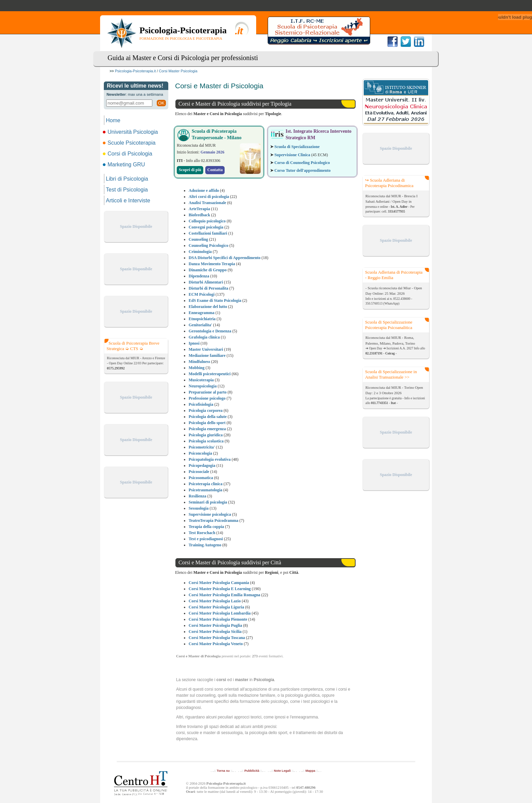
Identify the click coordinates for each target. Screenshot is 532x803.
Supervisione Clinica (292, 155)
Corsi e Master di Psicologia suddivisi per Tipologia (235, 104)
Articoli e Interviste (128, 200)
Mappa (310, 771)
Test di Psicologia (127, 190)
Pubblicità (252, 771)
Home (113, 120)
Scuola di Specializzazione (297, 147)
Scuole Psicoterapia (130, 143)
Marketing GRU (124, 165)
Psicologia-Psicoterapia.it (136, 71)
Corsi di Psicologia (128, 154)
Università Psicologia (131, 132)
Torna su (223, 771)
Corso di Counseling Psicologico (302, 163)
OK (161, 103)
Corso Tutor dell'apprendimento (303, 170)
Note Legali (282, 771)
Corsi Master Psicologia (178, 71)
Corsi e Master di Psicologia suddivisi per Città (230, 562)
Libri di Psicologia (127, 179)
